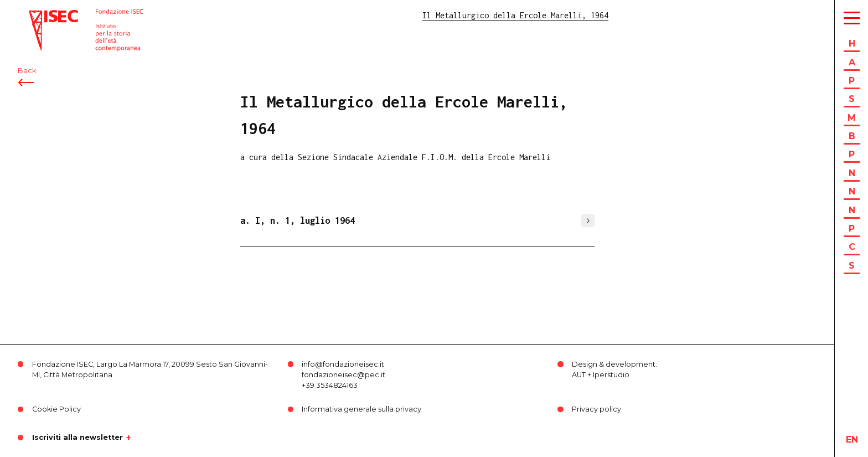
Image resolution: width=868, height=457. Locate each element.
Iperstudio (611, 375)
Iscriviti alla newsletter (77, 438)
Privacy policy (596, 409)
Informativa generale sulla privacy (361, 409)
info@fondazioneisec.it (343, 364)
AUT (579, 375)
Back (27, 71)
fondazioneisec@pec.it (343, 375)
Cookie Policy (56, 409)
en (852, 440)
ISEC (38, 15)
